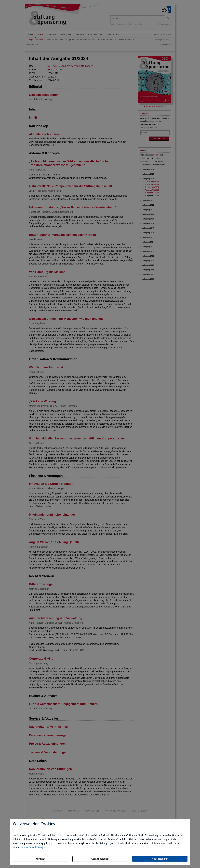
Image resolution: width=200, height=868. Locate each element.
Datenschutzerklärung (32, 847)
